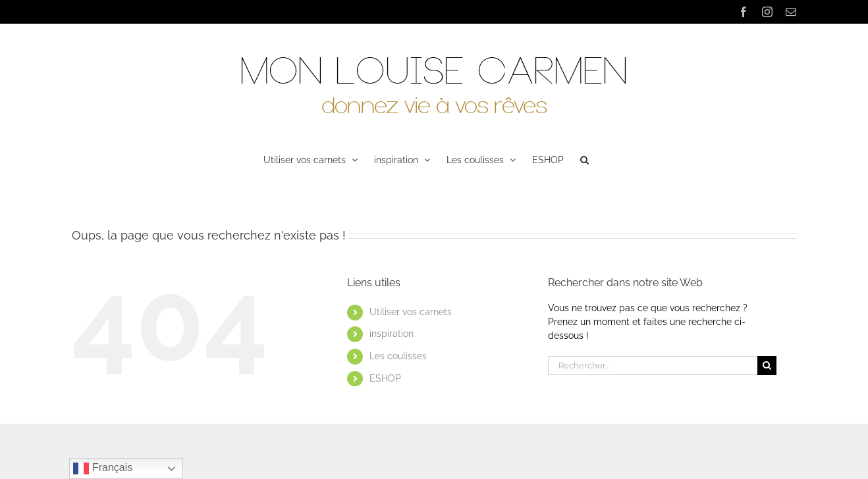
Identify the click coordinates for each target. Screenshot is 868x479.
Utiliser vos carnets (411, 312)
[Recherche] (767, 366)
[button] (584, 159)
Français (103, 468)
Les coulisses (398, 356)
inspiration (392, 334)
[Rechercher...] (653, 366)
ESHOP (385, 378)
